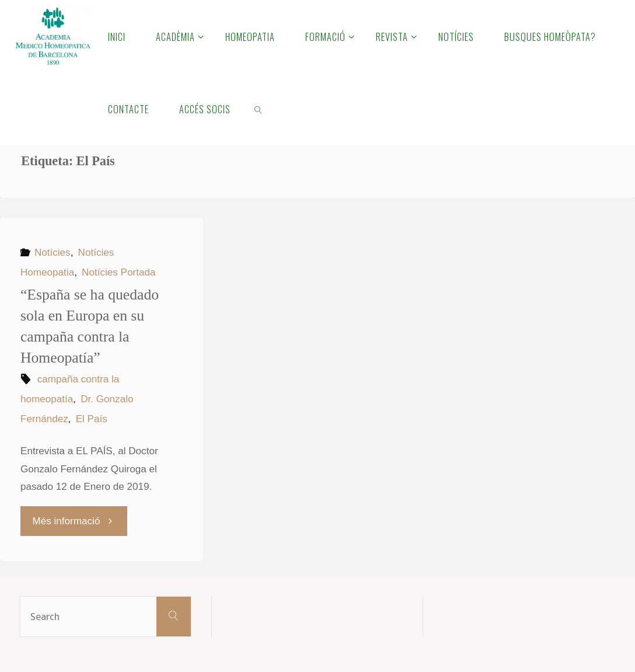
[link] (258, 109)
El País (92, 419)
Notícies (53, 253)
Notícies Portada (118, 272)
